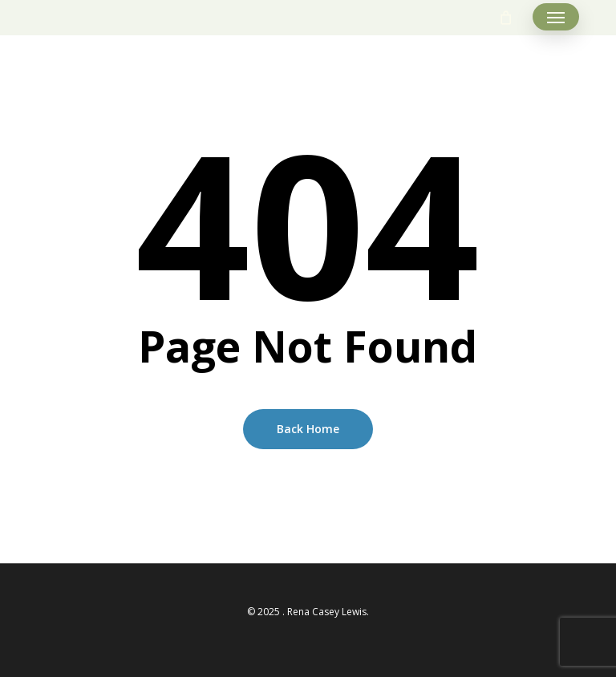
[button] (556, 18)
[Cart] (506, 18)
